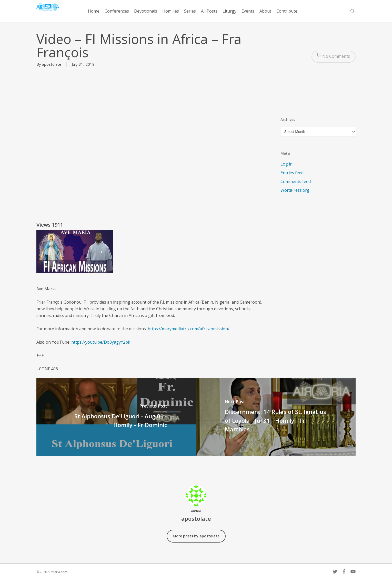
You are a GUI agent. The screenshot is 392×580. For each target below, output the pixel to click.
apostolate (52, 64)
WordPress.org (295, 190)
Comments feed (296, 181)
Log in (287, 164)
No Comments (334, 57)
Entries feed (292, 173)
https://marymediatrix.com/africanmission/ (189, 329)
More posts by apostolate (196, 536)
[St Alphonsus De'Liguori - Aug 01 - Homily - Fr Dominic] (116, 417)
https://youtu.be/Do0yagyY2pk (101, 342)
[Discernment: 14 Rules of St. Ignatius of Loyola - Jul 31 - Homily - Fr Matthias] (276, 417)
